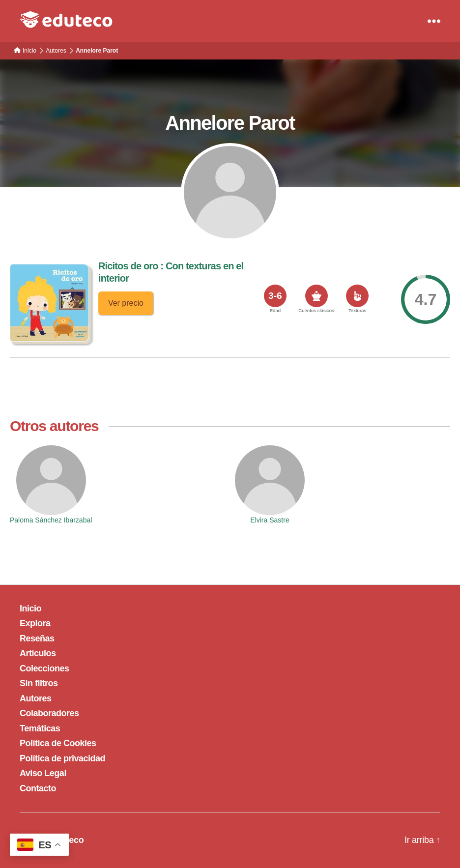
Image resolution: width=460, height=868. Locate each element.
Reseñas (37, 638)
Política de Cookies (58, 743)
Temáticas (40, 728)
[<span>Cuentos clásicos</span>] (316, 296)
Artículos (38, 653)
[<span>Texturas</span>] (357, 296)
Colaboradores (49, 713)
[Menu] (434, 21)
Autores (36, 698)
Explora (35, 623)
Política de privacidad (62, 758)
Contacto (38, 788)
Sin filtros (39, 683)
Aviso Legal (43, 773)
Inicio (30, 608)
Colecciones (44, 668)
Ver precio (126, 303)
